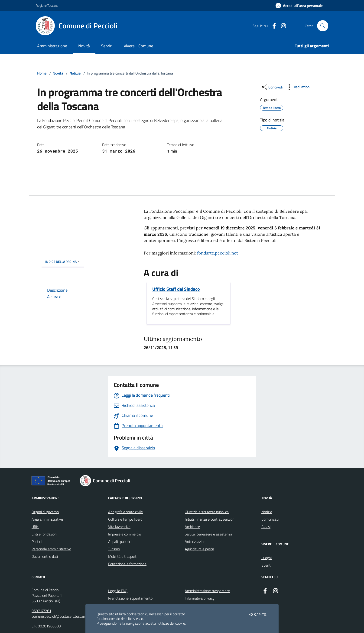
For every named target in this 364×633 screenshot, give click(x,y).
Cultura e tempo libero (125, 519)
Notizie (75, 73)
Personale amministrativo (51, 549)
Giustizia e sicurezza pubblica (207, 512)
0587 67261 (41, 611)
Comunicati (270, 519)
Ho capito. (258, 614)
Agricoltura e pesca (199, 549)
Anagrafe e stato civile (125, 512)
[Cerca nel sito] (323, 26)
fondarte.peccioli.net (218, 253)
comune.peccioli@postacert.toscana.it (61, 616)
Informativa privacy (200, 598)
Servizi (107, 46)
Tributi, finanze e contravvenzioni (210, 519)
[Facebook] (272, 26)
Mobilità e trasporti (123, 556)
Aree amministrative (47, 519)
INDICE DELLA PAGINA (63, 262)
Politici (37, 542)
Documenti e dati (45, 556)
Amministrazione (52, 46)
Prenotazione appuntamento (130, 598)
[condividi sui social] (272, 87)
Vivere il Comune (138, 46)
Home (42, 73)
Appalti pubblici (120, 542)
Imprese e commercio (125, 534)
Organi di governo (45, 512)
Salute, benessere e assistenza (208, 534)
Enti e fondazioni (44, 534)
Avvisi (266, 527)
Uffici (35, 527)
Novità (84, 46)
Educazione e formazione (127, 564)
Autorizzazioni (195, 542)
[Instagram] (282, 26)
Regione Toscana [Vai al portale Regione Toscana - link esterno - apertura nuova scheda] (47, 5)
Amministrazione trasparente (207, 591)
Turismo (114, 549)
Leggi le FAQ (118, 591)
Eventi (266, 565)
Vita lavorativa (119, 527)
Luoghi (266, 558)
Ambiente (192, 527)
